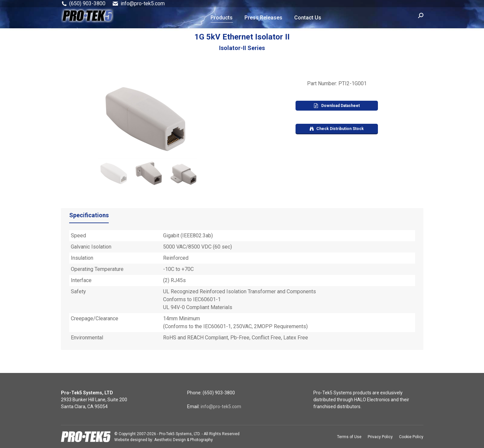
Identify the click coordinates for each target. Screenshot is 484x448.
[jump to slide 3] (184, 173)
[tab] (89, 217)
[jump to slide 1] (114, 173)
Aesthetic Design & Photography (184, 440)
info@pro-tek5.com (221, 407)
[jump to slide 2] (149, 173)
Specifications (89, 215)
